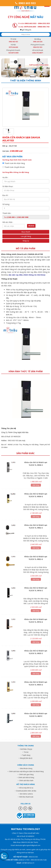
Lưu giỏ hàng (26, 236)
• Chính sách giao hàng (26, 774)
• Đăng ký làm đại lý (25, 758)
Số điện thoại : (8, 186)
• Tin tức (26, 752)
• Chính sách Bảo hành (26, 781)
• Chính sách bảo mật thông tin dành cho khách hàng (26, 771)
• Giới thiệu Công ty (25, 749)
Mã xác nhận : (8, 222)
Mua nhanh (26, 232)
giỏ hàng (26, 30)
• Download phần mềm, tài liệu (26, 791)
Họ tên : (5, 177)
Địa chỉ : (6, 195)
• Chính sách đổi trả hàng (25, 778)
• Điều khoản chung (25, 768)
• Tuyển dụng (26, 755)
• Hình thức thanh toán (26, 797)
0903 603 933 (25, 3)
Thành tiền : (7, 213)
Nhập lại (26, 241)
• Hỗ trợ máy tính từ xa (25, 788)
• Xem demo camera (26, 794)
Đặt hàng (36, 485)
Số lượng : (6, 204)
